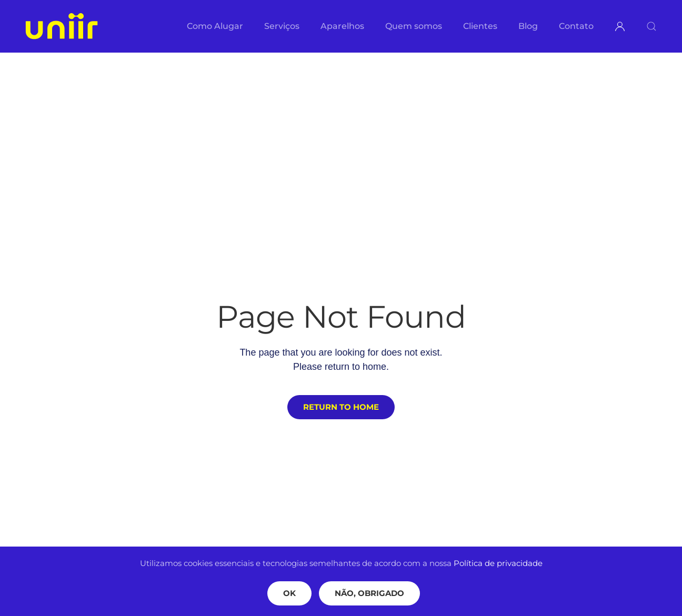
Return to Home (341, 407)
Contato (576, 26)
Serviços (282, 26)
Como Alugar (215, 26)
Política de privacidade (498, 563)
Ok (289, 593)
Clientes (480, 26)
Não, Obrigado (369, 593)
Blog (528, 26)
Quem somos (414, 26)
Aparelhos (342, 26)
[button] (651, 26)
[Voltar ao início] (62, 26)
